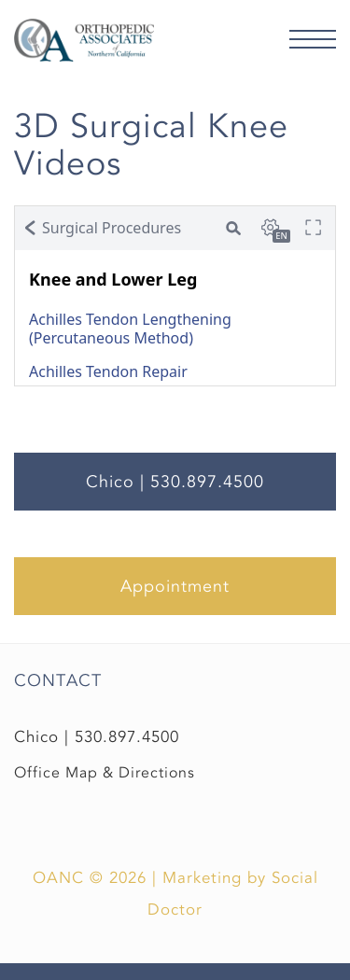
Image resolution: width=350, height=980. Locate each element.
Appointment (175, 586)
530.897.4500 (127, 737)
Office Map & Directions (105, 773)
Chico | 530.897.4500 (175, 482)
